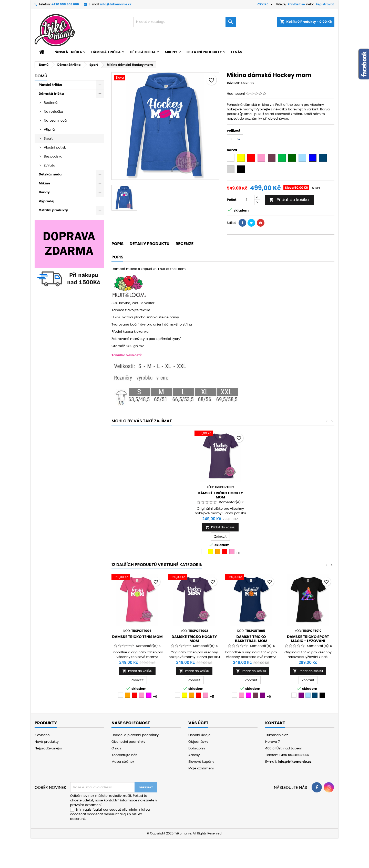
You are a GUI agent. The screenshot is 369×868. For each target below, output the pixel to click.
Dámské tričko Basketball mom (251, 639)
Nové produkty (47, 742)
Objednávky (198, 742)
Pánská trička (68, 52)
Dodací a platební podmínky (135, 735)
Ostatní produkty (204, 52)
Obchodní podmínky (128, 742)
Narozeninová (55, 121)
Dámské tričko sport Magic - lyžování (308, 639)
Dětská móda (143, 52)
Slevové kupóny (201, 762)
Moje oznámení (201, 768)
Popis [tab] (117, 244)
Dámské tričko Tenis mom (137, 637)
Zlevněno (42, 735)
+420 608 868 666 (65, 4)
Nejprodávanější (48, 748)
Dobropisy (197, 748)
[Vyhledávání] (184, 22)
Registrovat (325, 4)
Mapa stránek (123, 762)
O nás (237, 52)
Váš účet (198, 723)
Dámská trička (106, 52)
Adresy (194, 755)
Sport (48, 138)
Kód (230, 83)
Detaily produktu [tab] (150, 244)
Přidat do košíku (289, 200)
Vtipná (49, 129)
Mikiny (171, 52)
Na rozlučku (53, 112)
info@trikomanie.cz (116, 4)
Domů (41, 76)
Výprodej (47, 201)
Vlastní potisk (55, 147)
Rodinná (51, 103)
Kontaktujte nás (124, 755)
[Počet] (247, 200)
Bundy (44, 192)
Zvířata (50, 165)
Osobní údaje (199, 735)
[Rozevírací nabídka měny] (266, 4)
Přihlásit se (296, 4)
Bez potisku (53, 156)
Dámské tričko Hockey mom (221, 495)
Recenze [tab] (184, 244)
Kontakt (275, 723)
